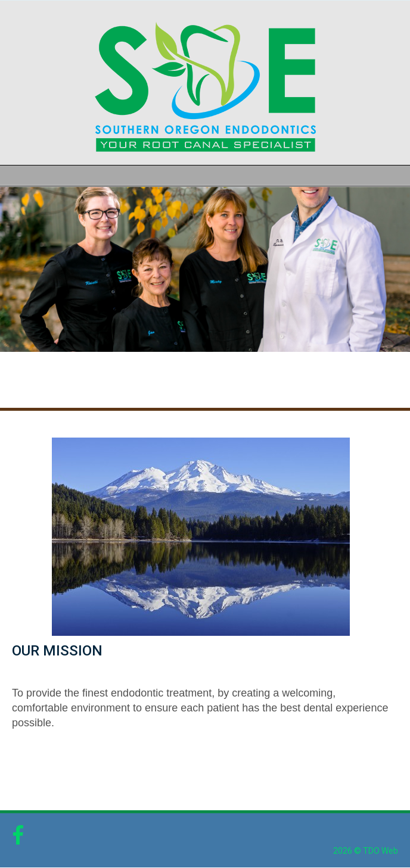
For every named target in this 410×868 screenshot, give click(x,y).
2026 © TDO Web (366, 851)
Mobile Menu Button (10, 176)
